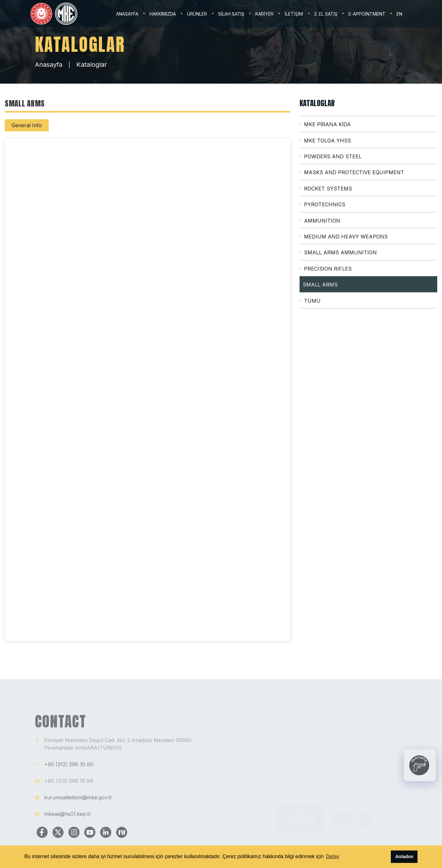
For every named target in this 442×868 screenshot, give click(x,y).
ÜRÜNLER (197, 14)
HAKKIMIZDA (163, 14)
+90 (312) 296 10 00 (69, 768)
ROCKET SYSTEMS (328, 189)
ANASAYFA (127, 14)
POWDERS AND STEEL (333, 156)
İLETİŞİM (294, 14)
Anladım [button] (404, 857)
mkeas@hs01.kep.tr (68, 817)
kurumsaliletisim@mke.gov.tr (78, 801)
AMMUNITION (322, 221)
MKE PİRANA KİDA (327, 124)
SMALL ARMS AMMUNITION (340, 252)
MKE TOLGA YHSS (328, 141)
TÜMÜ (312, 301)
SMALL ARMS (320, 285)
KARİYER (264, 14)
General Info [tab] (27, 125)
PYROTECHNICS (325, 204)
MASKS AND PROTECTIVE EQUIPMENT (354, 172)
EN (399, 14)
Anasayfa (49, 65)
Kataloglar (92, 65)
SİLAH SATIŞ (231, 14)
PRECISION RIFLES (328, 269)
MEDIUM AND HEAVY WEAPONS (346, 237)
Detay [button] (333, 856)
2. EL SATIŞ (326, 14)
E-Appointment (367, 14)
